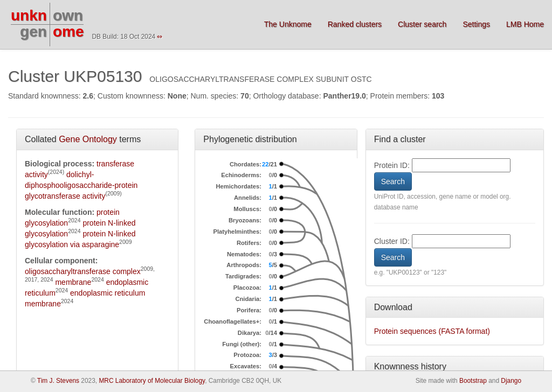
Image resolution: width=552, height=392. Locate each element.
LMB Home (525, 24)
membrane (73, 282)
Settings (476, 24)
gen (33, 31)
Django (511, 381)
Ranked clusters (355, 24)
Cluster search (422, 24)
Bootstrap (473, 381)
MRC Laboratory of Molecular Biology (152, 381)
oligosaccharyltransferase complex (83, 271)
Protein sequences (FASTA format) (432, 331)
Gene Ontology (88, 139)
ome (68, 31)
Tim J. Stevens (58, 381)
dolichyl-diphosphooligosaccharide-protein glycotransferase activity (81, 185)
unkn (29, 15)
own (68, 15)
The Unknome (288, 24)
